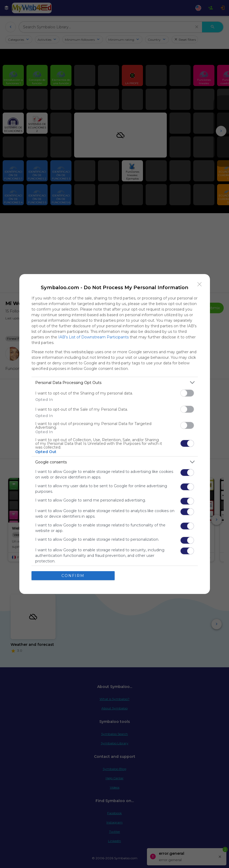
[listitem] (115, 382)
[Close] (200, 284)
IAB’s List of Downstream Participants (93, 337)
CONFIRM (73, 576)
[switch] (187, 393)
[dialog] (115, 434)
